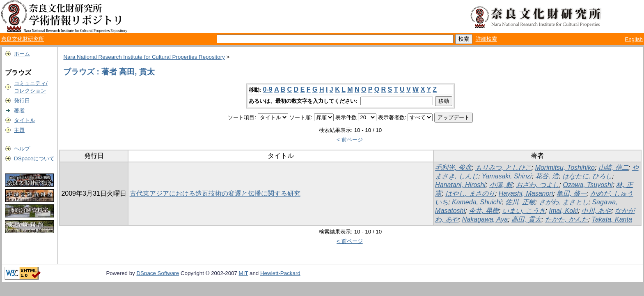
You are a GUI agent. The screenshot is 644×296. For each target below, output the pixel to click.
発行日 (22, 101)
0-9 (268, 89)
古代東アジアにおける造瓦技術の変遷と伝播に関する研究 (215, 193)
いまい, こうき (524, 211)
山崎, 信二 (613, 168)
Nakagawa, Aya (485, 219)
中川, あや (597, 211)
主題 (19, 130)
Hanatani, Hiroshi (460, 185)
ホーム (22, 54)
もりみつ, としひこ (503, 168)
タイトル (25, 120)
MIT (244, 273)
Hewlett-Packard (280, 273)
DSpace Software (158, 273)
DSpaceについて (34, 158)
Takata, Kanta (612, 219)
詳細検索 (486, 39)
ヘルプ (22, 149)
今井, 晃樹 (484, 211)
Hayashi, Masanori (526, 193)
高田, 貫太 (526, 219)
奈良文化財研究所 (23, 39)
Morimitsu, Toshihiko (565, 168)
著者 (19, 110)
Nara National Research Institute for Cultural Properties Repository (144, 57)
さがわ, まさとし (564, 202)
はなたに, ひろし (587, 176)
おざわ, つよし (537, 185)
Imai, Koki (563, 211)
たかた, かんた (567, 219)
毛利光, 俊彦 (453, 168)
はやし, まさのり (470, 193)
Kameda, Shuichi (477, 202)
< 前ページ (350, 140)
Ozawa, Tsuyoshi (588, 185)
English (634, 39)
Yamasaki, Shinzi (507, 176)
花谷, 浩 (547, 176)
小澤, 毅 (501, 185)
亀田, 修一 (572, 193)
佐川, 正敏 (520, 202)
